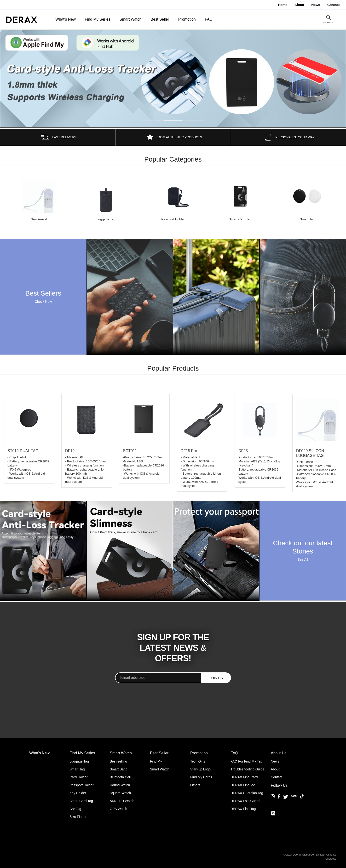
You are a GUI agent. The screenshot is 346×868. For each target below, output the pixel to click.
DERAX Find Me (243, 785)
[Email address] (158, 678)
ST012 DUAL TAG (23, 451)
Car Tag (75, 809)
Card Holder (78, 777)
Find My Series (98, 19)
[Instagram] (273, 800)
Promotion (187, 19)
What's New (66, 19)
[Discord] (273, 814)
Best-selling (118, 761)
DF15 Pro (189, 451)
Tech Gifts (198, 761)
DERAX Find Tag (243, 809)
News (275, 761)
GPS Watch (118, 809)
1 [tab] (151, 120)
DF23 (243, 451)
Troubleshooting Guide (247, 769)
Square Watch (120, 793)
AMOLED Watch (122, 801)
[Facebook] (279, 800)
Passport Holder (81, 785)
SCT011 (130, 451)
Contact (277, 777)
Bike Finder (78, 817)
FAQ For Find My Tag (246, 761)
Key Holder (78, 793)
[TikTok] (302, 800)
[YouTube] (294, 800)
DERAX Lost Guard (245, 801)
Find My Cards (201, 777)
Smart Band (119, 769)
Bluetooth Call (120, 777)
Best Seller (160, 19)
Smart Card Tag (81, 801)
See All (303, 559)
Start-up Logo (200, 769)
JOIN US (216, 678)
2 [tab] (173, 120)
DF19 (70, 451)
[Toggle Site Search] (329, 20)
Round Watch (120, 785)
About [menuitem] (299, 5)
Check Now (43, 302)
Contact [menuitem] (334, 5)
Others (195, 785)
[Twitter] (286, 797)
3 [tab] (195, 120)
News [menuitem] (316, 5)
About (275, 769)
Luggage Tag (79, 761)
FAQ (209, 19)
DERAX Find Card (244, 777)
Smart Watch (131, 19)
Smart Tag (77, 769)
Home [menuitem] (283, 5)
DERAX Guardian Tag (247, 793)
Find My (156, 761)
